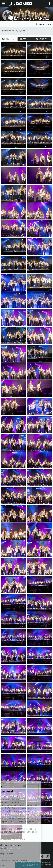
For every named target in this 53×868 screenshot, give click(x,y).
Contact (6, 850)
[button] (7, 853)
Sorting (42, 39)
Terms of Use (8, 845)
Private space (44, 24)
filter (25, 39)
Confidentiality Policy (12, 848)
